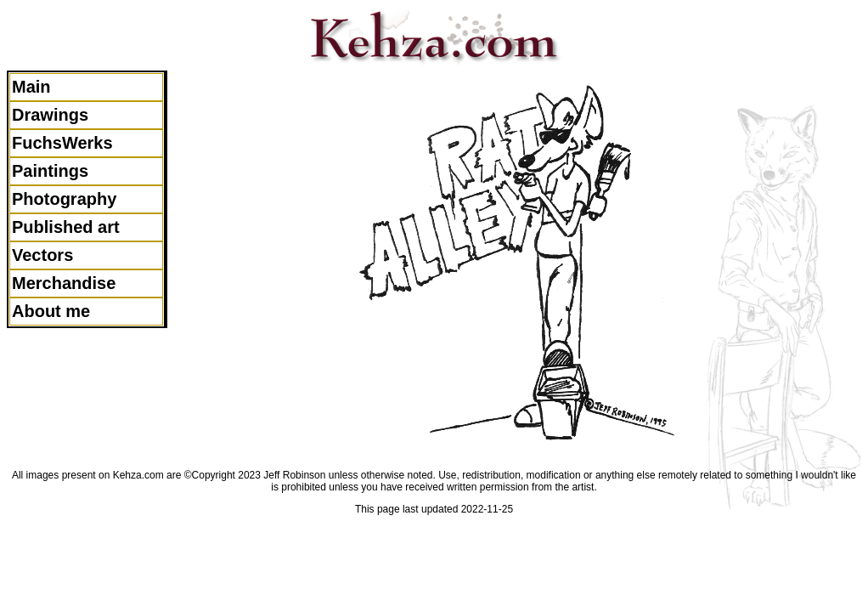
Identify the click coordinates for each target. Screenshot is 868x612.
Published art (66, 227)
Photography (64, 199)
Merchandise (64, 283)
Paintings (50, 171)
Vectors (42, 255)
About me (51, 311)
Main (31, 87)
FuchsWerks (62, 143)
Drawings (50, 115)
